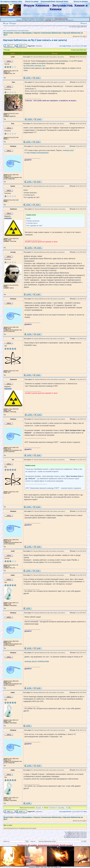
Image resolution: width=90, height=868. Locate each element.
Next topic (83, 50)
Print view (7, 50)
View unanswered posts (10, 31)
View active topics (23, 31)
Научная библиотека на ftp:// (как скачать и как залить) (35, 40)
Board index (9, 33)
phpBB (37, 867)
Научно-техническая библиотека (48, 33)
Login (6, 24)
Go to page (63, 46)
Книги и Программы (24, 33)
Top (5, 78)
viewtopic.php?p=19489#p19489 (37, 661)
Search (84, 24)
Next (85, 46)
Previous (69, 46)
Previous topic (75, 50)
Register (13, 24)
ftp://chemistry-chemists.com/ (34, 66)
